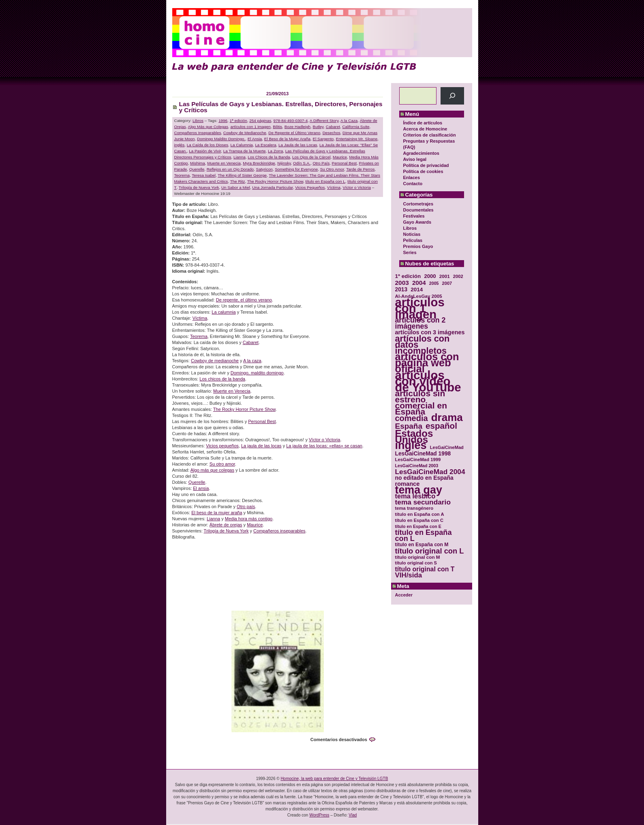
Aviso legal (415, 159)
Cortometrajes (418, 204)
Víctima (334, 187)
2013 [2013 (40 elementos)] (401, 290)
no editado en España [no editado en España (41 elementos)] (424, 478)
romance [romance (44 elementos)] (408, 484)
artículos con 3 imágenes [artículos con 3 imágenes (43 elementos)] (430, 332)
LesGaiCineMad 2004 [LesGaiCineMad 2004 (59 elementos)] (430, 472)
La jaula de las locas (261, 446)
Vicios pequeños (222, 446)
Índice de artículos (423, 123)
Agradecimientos (421, 153)
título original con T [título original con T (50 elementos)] (425, 569)
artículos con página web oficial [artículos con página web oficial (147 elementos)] (427, 363)
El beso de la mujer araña (217, 513)
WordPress (319, 815)
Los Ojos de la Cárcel (311, 157)
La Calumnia (241, 145)
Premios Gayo (418, 246)
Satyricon (264, 169)
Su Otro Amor (332, 169)
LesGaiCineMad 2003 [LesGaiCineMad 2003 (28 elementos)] (417, 466)
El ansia (201, 488)
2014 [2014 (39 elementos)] (417, 290)
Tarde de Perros (360, 169)
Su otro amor (222, 464)
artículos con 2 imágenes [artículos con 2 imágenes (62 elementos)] (420, 323)
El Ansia (255, 139)
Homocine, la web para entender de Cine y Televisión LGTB (334, 779)
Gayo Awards (417, 222)
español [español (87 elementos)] (441, 426)
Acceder (404, 595)
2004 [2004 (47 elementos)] (419, 283)
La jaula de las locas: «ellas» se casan (324, 446)
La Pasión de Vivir (205, 151)
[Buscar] (452, 96)
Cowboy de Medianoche (245, 133)
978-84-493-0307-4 (291, 121)
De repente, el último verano (244, 300)
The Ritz (238, 181)
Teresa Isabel (204, 175)
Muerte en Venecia (224, 163)
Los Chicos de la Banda (269, 157)
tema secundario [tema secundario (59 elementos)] (423, 502)
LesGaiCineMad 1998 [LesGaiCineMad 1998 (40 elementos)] (423, 454)
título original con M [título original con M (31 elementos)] (418, 557)
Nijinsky (284, 163)
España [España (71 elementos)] (409, 426)
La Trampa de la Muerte (245, 151)
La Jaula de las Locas (298, 145)
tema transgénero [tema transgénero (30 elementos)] (414, 508)
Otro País (321, 163)
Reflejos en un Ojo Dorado (230, 169)
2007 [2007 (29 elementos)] (447, 283)
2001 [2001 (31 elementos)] (445, 276)
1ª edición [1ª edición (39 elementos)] (408, 276)
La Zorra (275, 151)
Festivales (414, 216)
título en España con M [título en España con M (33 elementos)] (422, 545)
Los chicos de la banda (222, 379)
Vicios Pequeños (310, 187)
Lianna (240, 157)
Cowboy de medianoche (215, 361)
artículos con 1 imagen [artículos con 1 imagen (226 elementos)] (420, 308)
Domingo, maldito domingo (257, 373)
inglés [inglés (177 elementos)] (411, 446)
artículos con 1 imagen (250, 127)
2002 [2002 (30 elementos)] (458, 276)
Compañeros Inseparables (198, 133)
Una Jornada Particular (272, 187)
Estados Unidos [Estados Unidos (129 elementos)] (414, 436)
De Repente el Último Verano (294, 133)
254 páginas (260, 121)
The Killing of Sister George (242, 175)
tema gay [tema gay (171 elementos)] (419, 490)
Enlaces (412, 177)
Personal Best (344, 163)
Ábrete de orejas (226, 525)
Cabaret (333, 127)
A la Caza (349, 121)
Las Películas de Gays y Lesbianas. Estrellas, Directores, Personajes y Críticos (281, 107)
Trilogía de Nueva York (199, 187)
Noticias (412, 234)
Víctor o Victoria (357, 187)
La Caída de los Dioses (208, 145)
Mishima (198, 163)
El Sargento (323, 139)
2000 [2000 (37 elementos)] (430, 276)
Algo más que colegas (212, 470)
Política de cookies (423, 171)
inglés (180, 145)
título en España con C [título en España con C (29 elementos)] (419, 520)
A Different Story (324, 121)
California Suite (356, 127)
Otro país (246, 507)
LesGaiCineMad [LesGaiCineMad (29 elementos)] (447, 447)
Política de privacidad (426, 165)
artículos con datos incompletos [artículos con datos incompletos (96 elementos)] (423, 345)
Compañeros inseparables (279, 531)
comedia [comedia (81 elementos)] (412, 418)
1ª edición (239, 121)
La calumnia (224, 312)
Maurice (340, 157)
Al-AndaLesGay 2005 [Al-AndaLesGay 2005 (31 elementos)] (419, 296)
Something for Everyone (296, 169)
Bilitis (277, 127)
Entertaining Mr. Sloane (357, 139)
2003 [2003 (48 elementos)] (402, 283)
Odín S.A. (302, 163)
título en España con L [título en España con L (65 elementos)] (424, 536)
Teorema (182, 175)
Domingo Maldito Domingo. (221, 139)
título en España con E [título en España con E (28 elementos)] (418, 526)
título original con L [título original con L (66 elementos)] (430, 551)
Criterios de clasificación (430, 135)
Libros (410, 228)
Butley (318, 127)
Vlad (353, 815)
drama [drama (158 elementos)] (447, 418)
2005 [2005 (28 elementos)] (434, 283)
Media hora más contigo (249, 519)
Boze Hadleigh (297, 127)
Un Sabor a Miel (236, 187)
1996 (223, 121)
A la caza (252, 361)
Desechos (332, 133)
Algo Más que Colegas (208, 127)
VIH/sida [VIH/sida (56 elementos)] (409, 575)
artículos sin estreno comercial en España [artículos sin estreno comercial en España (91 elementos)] (421, 402)
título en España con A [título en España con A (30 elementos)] (420, 514)
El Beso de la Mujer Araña (287, 139)
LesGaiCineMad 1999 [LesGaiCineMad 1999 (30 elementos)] (418, 460)
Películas (413, 240)
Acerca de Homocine (425, 129)
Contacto (413, 184)
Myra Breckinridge (259, 163)
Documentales (418, 210)
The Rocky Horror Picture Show (275, 181)
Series (410, 252)
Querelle (197, 169)
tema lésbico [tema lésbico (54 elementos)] (415, 496)
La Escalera (265, 145)
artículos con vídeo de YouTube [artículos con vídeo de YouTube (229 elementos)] (428, 381)
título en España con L (325, 181)
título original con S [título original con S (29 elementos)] (416, 563)
